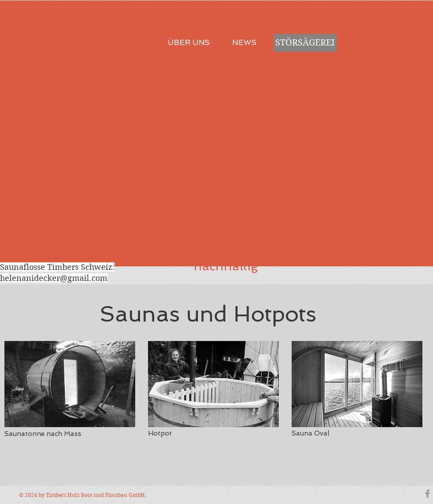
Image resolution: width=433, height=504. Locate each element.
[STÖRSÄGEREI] (305, 43)
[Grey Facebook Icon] (427, 494)
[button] (70, 384)
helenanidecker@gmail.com (54, 278)
